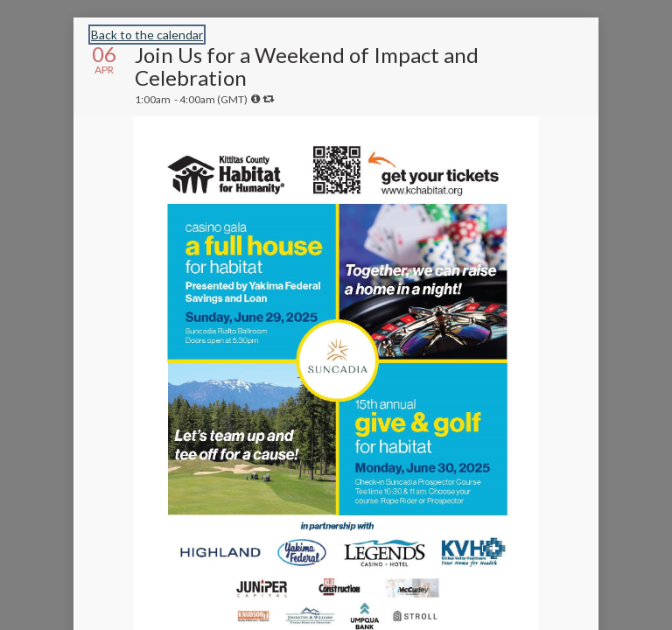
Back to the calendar (147, 35)
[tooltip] (255, 99)
